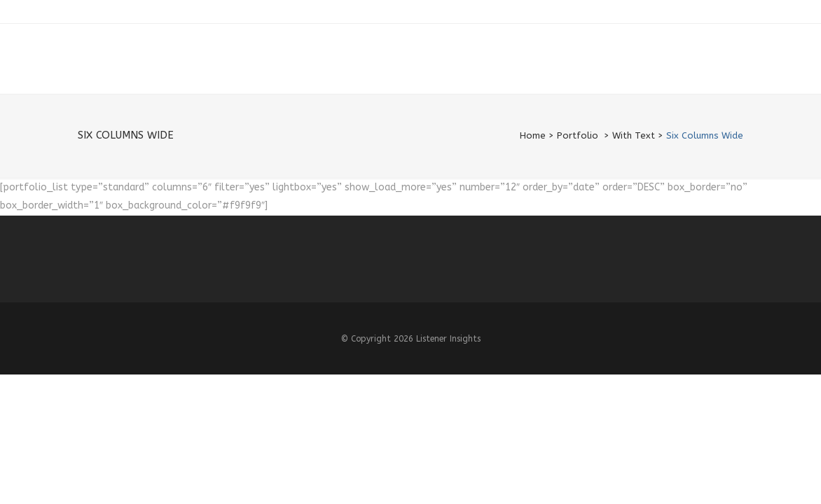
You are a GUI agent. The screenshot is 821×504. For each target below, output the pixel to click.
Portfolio (578, 135)
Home (533, 135)
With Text (634, 135)
